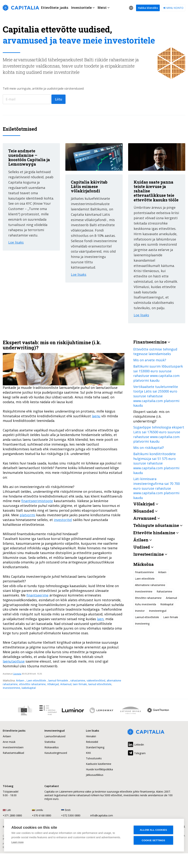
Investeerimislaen (13, 747)
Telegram (137, 753)
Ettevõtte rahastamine (148, 598)
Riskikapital (167, 604)
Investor (140, 611)
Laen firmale (171, 617)
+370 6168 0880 (42, 815)
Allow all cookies (155, 830)
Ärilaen (20, 680)
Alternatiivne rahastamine (150, 585)
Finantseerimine (144, 572)
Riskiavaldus (52, 747)
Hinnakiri (91, 736)
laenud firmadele (59, 680)
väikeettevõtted (96, 680)
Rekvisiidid (92, 742)
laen (100, 619)
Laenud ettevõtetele (147, 617)
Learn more (17, 842)
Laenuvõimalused (55, 736)
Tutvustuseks (94, 758)
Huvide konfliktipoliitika (99, 769)
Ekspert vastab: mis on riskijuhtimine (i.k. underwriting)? (151, 416)
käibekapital (29, 688)
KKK (88, 753)
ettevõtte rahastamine (32, 684)
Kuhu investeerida (145, 604)
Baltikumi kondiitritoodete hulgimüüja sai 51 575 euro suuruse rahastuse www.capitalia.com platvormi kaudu (156, 463)
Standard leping (95, 747)
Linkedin (136, 744)
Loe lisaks (16, 242)
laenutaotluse (14, 661)
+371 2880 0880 (12, 815)
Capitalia (17, 674)
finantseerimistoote (37, 501)
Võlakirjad (53, 684)
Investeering (142, 624)
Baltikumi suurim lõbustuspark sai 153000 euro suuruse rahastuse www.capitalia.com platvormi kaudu (158, 373)
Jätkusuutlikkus (95, 775)
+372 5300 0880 (71, 815)
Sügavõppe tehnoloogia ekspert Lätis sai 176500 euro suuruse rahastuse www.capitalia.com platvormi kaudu (159, 434)
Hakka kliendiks (148, 8)
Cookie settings (155, 840)
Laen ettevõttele (37, 680)
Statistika (50, 742)
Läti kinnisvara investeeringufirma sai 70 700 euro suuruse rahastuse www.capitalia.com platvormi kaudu (157, 488)
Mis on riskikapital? (149, 448)
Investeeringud (158, 611)
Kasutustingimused (56, 753)
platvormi (27, 515)
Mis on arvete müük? (150, 360)
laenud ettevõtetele (100, 684)
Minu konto (173, 8)
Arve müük (9, 742)
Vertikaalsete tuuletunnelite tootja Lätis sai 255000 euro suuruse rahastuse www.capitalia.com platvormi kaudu (156, 396)
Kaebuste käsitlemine (99, 764)
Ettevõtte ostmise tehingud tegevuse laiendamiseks (155, 352)
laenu (96, 416)
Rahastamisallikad (13, 753)
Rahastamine (164, 591)
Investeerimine (11, 688)
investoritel (63, 520)
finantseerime (37, 595)
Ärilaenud (66, 684)
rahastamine (78, 680)
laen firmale (80, 684)
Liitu (58, 99)
